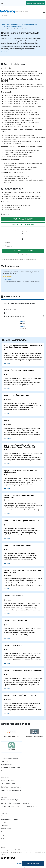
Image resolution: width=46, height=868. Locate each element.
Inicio (4, 24)
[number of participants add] (23, 239)
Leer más (4, 51)
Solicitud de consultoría (11, 787)
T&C (3, 838)
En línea (8, 242)
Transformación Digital (11, 800)
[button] (43, 316)
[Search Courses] (21, 15)
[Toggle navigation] (44, 11)
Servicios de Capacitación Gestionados (17, 803)
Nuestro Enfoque (8, 781)
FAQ (3, 835)
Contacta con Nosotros (35, 3)
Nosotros (5, 816)
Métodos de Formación (11, 768)
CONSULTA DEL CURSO (23, 219)
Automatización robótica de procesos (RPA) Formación (22, 24)
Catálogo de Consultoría (11, 790)
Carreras (5, 832)
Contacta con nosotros (33, 863)
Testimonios (6, 829)
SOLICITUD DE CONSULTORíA (23, 224)
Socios (4, 822)
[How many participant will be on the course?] (23, 236)
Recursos (5, 771)
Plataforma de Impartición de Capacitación (19, 806)
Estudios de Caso (8, 784)
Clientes (4, 825)
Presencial (8, 246)
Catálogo (5, 761)
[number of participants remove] (23, 233)
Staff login (23, 867)
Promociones (6, 764)
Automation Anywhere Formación (13, 27)
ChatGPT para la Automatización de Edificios (16, 29)
